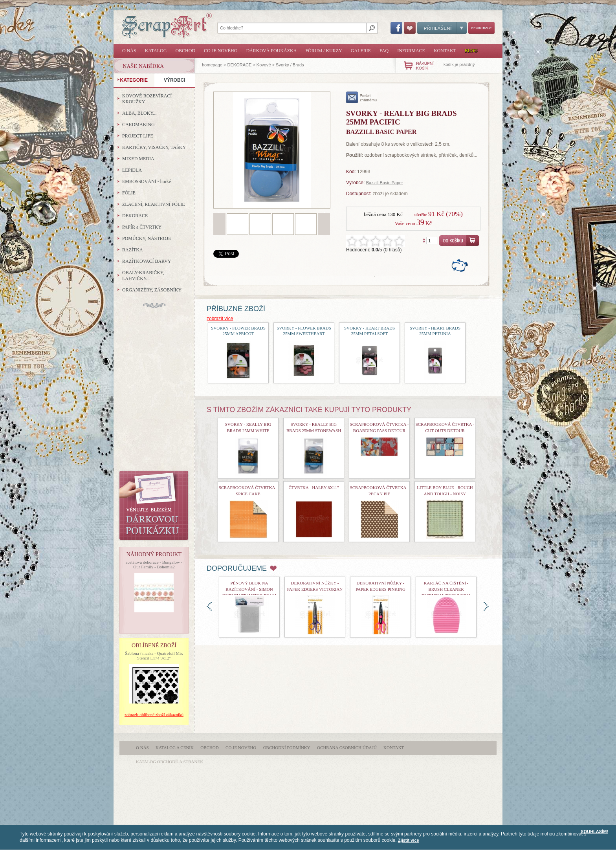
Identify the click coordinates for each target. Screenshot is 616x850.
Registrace (481, 28)
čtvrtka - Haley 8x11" (314, 487)
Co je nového (221, 51)
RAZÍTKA (133, 250)
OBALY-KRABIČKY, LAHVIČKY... (143, 276)
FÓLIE (129, 193)
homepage (212, 65)
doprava (486, 606)
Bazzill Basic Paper (385, 183)
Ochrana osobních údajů (347, 747)
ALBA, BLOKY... (139, 113)
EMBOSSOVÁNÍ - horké (147, 181)
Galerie (361, 51)
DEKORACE (240, 65)
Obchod (185, 51)
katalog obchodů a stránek (170, 762)
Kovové (264, 65)
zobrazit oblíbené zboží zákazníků (154, 714)
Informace (411, 51)
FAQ (384, 51)
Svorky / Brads (290, 65)
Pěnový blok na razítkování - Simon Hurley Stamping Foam (249, 589)
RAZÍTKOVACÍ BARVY (147, 261)
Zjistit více (409, 840)
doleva (209, 606)
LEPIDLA (132, 170)
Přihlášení (442, 28)
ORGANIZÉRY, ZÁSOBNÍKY (152, 290)
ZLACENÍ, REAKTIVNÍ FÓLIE (154, 204)
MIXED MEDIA (138, 159)
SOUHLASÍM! (594, 832)
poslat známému (362, 97)
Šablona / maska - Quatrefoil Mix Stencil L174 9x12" (154, 656)
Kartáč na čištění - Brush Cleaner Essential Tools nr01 (446, 589)
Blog (471, 51)
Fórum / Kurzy (324, 51)
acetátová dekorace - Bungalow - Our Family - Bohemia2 (154, 564)
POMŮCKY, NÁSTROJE (147, 238)
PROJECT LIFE (138, 136)
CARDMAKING (138, 125)
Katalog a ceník (175, 747)
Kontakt (445, 51)
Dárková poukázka (271, 51)
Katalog (156, 51)
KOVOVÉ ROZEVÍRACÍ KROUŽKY (147, 99)
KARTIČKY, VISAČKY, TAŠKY (154, 147)
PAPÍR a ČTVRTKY (142, 227)
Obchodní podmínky (287, 747)
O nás (129, 51)
